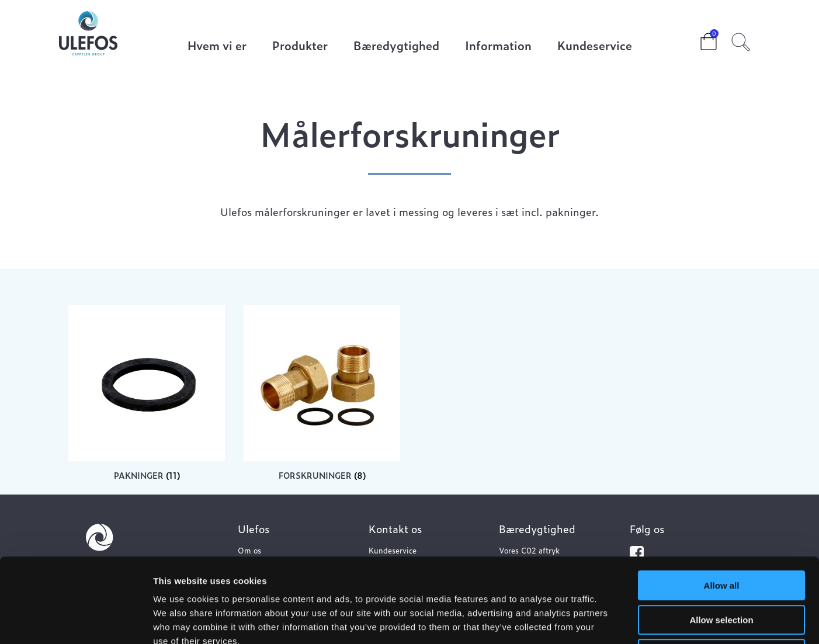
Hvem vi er (217, 46)
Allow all (722, 501)
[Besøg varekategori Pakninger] (147, 393)
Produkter (300, 46)
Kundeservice (595, 46)
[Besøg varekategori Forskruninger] (322, 393)
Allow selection (721, 536)
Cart (699, 38)
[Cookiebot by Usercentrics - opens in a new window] (76, 621)
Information (498, 46)
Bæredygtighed (396, 46)
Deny (722, 570)
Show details (613, 621)
